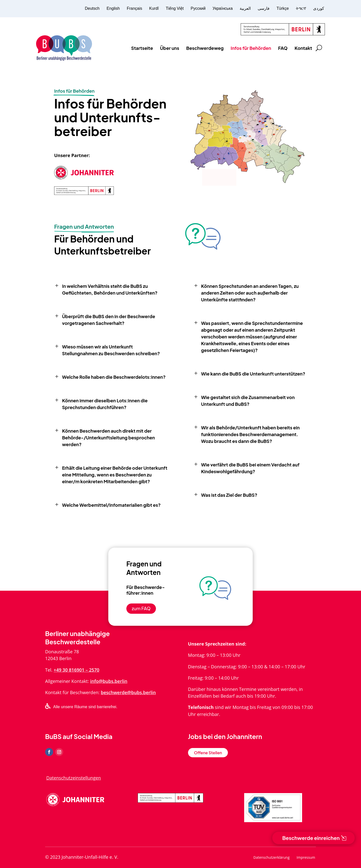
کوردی (319, 8)
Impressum (306, 858)
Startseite (142, 48)
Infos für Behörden (251, 48)
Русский (198, 8)
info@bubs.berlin (109, 681)
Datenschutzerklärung (272, 858)
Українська (223, 8)
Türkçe (283, 8)
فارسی (264, 8)
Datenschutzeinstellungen (74, 778)
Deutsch (92, 8)
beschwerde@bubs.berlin (128, 692)
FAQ (283, 48)
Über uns (170, 48)
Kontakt (303, 48)
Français (134, 8)
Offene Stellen (208, 753)
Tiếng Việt (175, 8)
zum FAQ (141, 608)
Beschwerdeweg (205, 48)
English (113, 8)
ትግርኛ (301, 8)
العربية (245, 8)
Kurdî (154, 8)
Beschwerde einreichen (311, 838)
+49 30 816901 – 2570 (76, 670)
